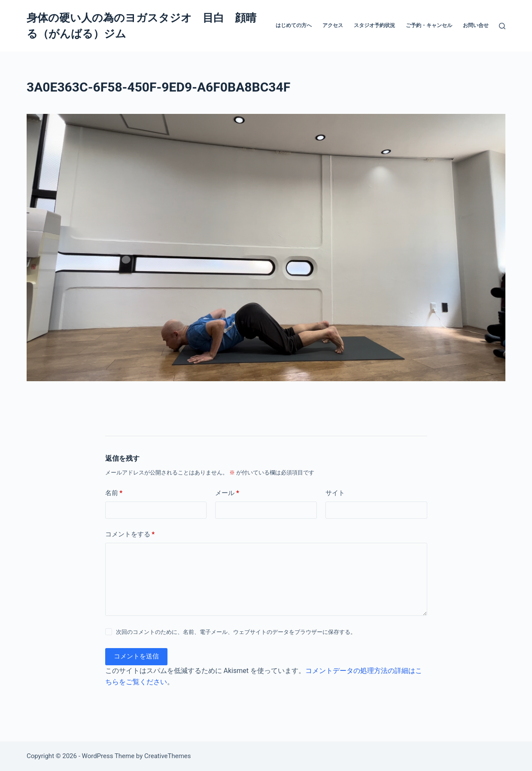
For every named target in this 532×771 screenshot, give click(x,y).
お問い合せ (476, 25)
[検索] (502, 26)
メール (227, 493)
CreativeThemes (168, 756)
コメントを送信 (136, 656)
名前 (114, 493)
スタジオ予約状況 (374, 25)
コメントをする (130, 534)
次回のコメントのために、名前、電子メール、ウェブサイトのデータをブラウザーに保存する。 (236, 632)
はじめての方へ (294, 25)
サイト (335, 493)
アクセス (333, 25)
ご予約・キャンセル (429, 25)
